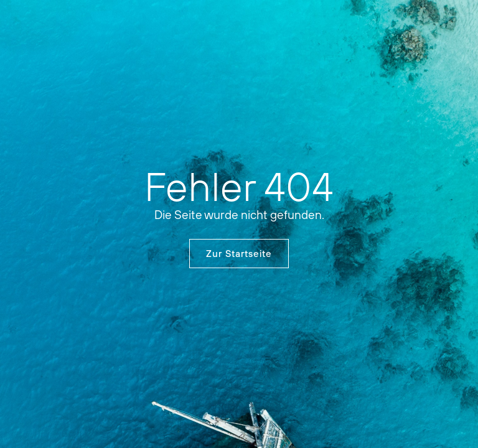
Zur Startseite (239, 254)
